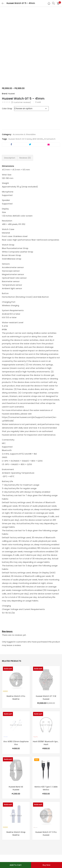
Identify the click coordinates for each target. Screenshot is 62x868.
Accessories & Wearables (24, 134)
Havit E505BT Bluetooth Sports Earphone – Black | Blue (46, 742)
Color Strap (7, 109)
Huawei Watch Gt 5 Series (20, 139)
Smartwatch (50, 139)
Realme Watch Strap (16, 832)
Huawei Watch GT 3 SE (46, 696)
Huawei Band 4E (16, 787)
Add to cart (16, 865)
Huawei (11, 94)
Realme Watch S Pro (16, 696)
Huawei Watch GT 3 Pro (46, 832)
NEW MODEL (38, 139)
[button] (58, 3)
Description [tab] (10, 158)
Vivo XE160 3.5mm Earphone (16, 742)
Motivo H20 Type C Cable (46, 787)
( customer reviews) (21, 102)
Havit (46, 744)
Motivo (46, 790)
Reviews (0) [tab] (25, 158)
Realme (16, 699)
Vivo (16, 744)
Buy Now (46, 865)
